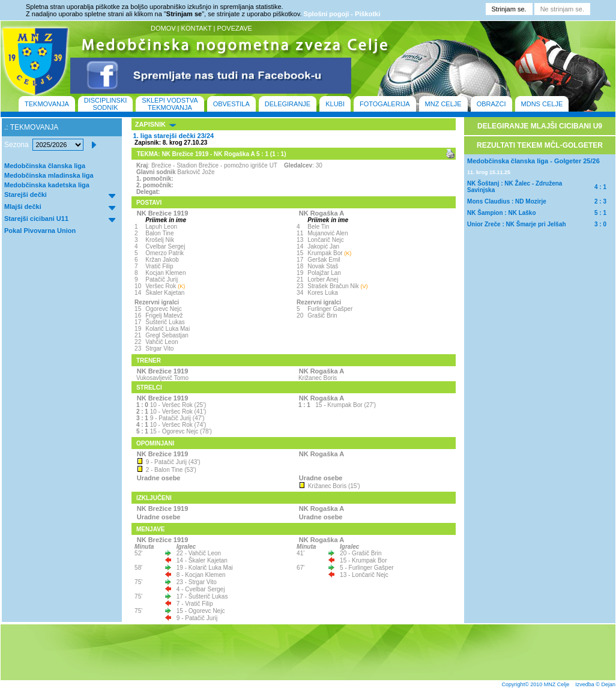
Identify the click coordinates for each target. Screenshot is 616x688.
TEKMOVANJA (47, 104)
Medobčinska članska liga (45, 166)
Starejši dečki (26, 195)
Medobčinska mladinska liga (49, 175)
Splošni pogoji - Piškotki (342, 14)
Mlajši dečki (23, 207)
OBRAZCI (491, 104)
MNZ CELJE (443, 104)
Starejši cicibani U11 (36, 219)
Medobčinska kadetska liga (47, 185)
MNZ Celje (557, 684)
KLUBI (335, 104)
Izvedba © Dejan (595, 684)
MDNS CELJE (542, 104)
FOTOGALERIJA (385, 104)
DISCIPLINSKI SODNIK (106, 104)
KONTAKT (197, 28)
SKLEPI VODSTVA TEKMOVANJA (170, 104)
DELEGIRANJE (288, 104)
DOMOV (163, 28)
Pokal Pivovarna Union (40, 231)
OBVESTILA (231, 104)
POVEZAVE (234, 28)
